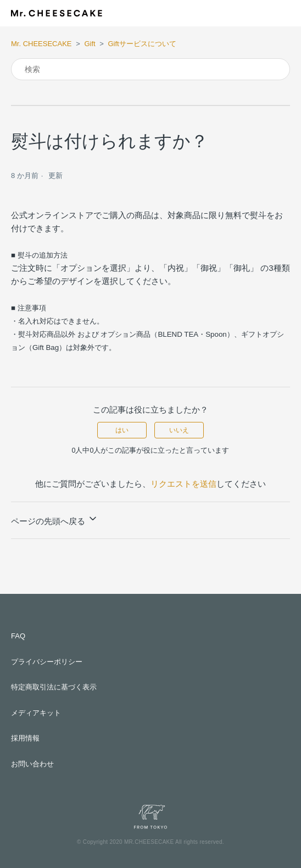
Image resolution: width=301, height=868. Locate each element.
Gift (90, 44)
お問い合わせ (32, 764)
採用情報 (25, 738)
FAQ (18, 636)
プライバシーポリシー (47, 662)
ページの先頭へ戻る (55, 519)
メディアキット (36, 713)
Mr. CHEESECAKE (41, 44)
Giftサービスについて (142, 44)
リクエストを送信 (183, 484)
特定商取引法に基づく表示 (54, 687)
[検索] (150, 69)
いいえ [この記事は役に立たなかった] (179, 430)
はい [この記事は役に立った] (122, 430)
